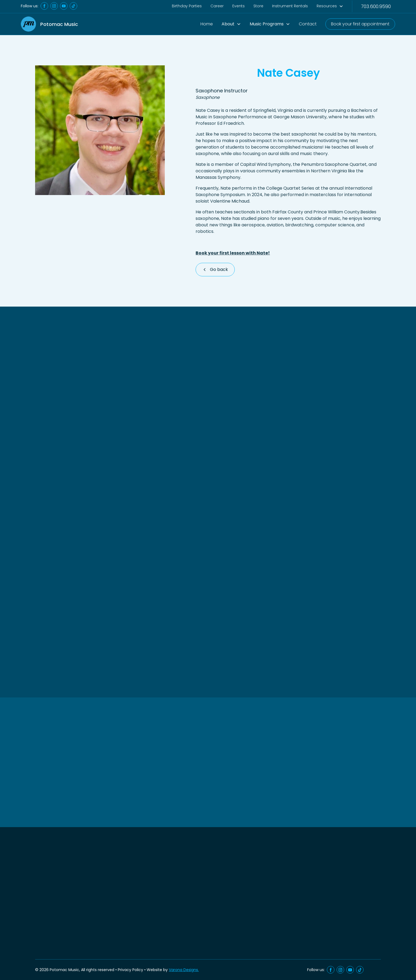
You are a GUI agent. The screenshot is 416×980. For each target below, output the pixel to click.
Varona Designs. (184, 970)
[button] (231, 24)
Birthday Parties (187, 6)
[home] (49, 24)
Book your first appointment (360, 24)
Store (258, 6)
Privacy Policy (130, 970)
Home (207, 24)
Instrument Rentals (290, 6)
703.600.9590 (376, 6)
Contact (308, 24)
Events (239, 6)
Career (217, 6)
